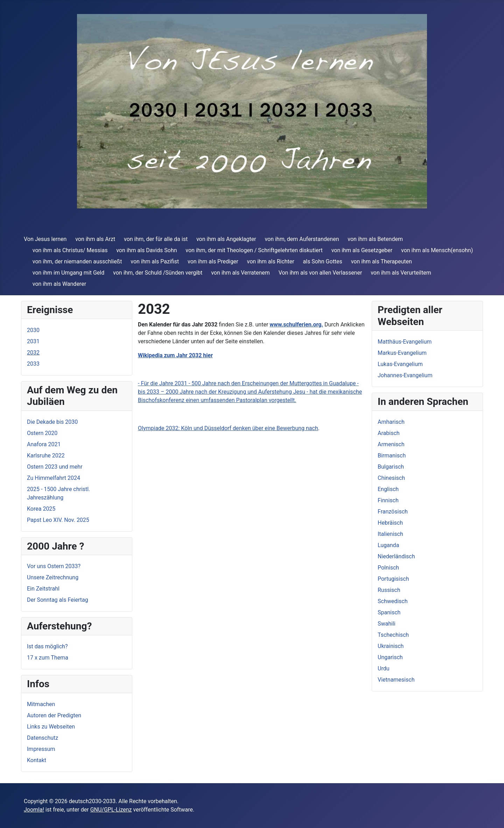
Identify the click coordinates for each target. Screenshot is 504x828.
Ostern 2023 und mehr (55, 467)
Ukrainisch (391, 646)
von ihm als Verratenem (240, 273)
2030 (33, 330)
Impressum (41, 749)
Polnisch (388, 568)
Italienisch (390, 534)
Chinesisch (391, 478)
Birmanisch (392, 456)
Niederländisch (396, 556)
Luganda (388, 545)
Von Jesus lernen (45, 239)
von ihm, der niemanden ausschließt (77, 261)
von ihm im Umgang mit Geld (68, 273)
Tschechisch (393, 635)
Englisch (388, 489)
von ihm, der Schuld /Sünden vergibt (158, 273)
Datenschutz (43, 738)
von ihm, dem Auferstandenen (302, 239)
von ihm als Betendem (375, 239)
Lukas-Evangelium (400, 364)
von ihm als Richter (271, 261)
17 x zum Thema (48, 658)
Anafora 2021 (44, 444)
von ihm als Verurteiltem (401, 273)
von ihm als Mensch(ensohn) (437, 250)
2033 (33, 364)
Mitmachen (41, 704)
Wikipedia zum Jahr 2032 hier (175, 355)
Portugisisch (393, 579)
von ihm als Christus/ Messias (70, 250)
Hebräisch (390, 523)
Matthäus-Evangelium (405, 342)
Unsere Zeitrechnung (53, 577)
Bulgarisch (391, 467)
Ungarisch (390, 657)
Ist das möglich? (47, 646)
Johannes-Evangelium (405, 375)
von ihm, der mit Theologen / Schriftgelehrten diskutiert (254, 250)
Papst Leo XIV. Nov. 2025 (58, 520)
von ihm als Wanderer (59, 284)
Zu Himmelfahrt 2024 (54, 478)
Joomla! (34, 810)
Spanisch (389, 612)
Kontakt (37, 760)
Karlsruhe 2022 (46, 456)
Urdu (384, 668)
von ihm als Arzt (95, 239)
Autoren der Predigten (54, 715)
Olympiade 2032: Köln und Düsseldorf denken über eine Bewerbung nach (228, 428)
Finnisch (388, 500)
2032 (33, 353)
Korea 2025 (41, 509)
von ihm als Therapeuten (381, 261)
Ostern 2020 (42, 433)
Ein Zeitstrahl (43, 589)
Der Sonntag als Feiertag (58, 600)
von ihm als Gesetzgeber (362, 250)
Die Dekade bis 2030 (52, 422)
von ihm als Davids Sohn (146, 250)
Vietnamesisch (396, 680)
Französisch (393, 512)
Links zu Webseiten (51, 727)
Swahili (387, 624)
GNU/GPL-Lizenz (111, 810)
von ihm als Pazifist (155, 261)
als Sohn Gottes (323, 261)
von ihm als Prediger (213, 261)
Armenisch (391, 444)
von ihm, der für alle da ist (156, 239)
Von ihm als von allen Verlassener (320, 273)
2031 (33, 341)
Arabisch (389, 433)
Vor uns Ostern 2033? (54, 566)
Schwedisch (393, 601)
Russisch (389, 590)
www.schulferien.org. (296, 325)
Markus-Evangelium (402, 353)
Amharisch (391, 422)
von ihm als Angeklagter (226, 239)
